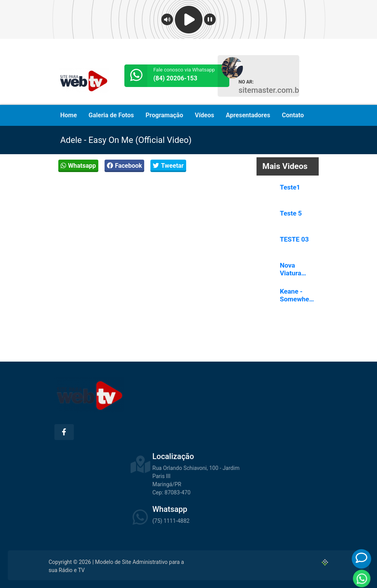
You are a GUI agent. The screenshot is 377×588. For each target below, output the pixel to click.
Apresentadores (248, 115)
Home (69, 115)
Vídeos (204, 115)
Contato (293, 115)
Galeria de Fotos (111, 115)
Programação (165, 115)
